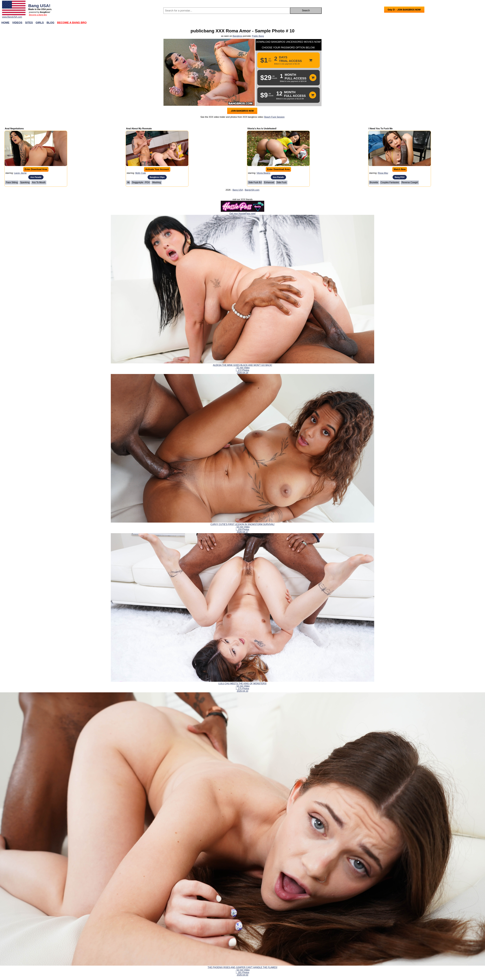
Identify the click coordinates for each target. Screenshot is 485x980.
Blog (50, 23)
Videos (17, 23)
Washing (157, 182)
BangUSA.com (252, 190)
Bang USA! (39, 6)
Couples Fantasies (390, 182)
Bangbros (237, 36)
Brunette (374, 182)
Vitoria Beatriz (263, 173)
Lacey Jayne (20, 173)
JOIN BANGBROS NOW (242, 111)
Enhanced (269, 182)
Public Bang (258, 36)
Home (5, 23)
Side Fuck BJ (255, 182)
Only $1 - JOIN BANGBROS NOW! (404, 10)
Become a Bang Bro (38, 15)
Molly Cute (141, 173)
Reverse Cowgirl (410, 182)
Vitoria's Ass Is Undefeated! (262, 129)
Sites (29, 23)
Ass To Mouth (39, 182)
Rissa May (383, 173)
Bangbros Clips (157, 177)
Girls (40, 23)
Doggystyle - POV (141, 182)
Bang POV (400, 177)
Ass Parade (36, 177)
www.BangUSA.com (12, 17)
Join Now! (286, 24)
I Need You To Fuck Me (380, 129)
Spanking (25, 182)
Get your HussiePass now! (243, 214)
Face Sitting (12, 182)
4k (128, 182)
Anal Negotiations (14, 129)
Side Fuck (282, 182)
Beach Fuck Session (274, 117)
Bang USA (238, 190)
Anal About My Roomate (139, 129)
